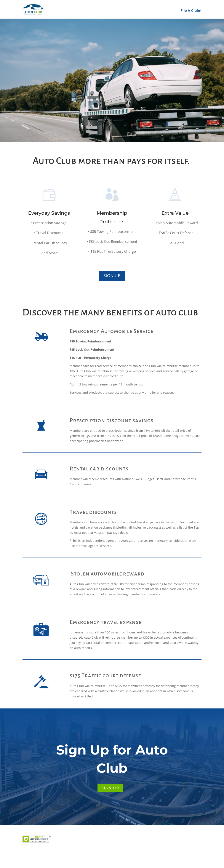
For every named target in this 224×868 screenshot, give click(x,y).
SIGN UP (110, 85)
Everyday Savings (49, 221)
